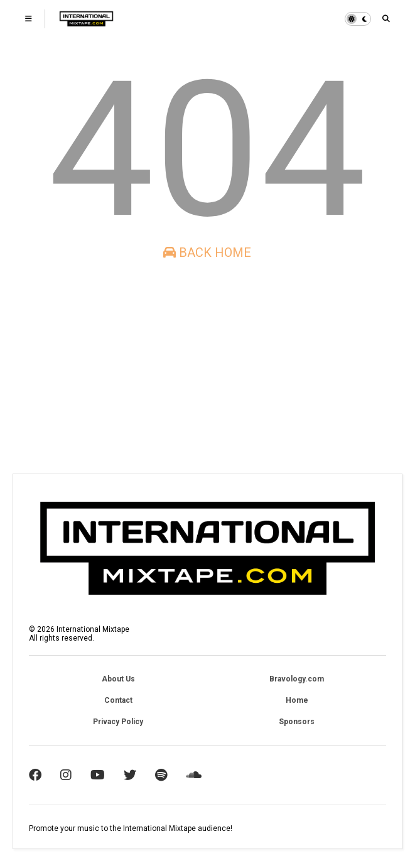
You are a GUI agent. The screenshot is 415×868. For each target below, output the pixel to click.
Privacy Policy (118, 722)
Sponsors (297, 722)
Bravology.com (297, 679)
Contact (118, 700)
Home (297, 700)
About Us (118, 679)
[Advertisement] (207, 367)
